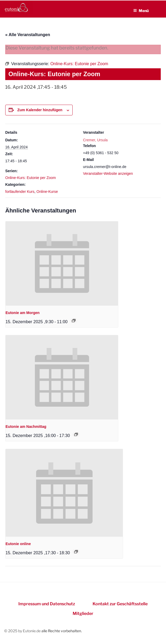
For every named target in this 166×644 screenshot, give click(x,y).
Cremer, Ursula (95, 140)
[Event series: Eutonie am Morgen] (74, 321)
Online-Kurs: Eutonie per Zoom (31, 178)
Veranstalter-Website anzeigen (108, 173)
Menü (141, 11)
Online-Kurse (47, 192)
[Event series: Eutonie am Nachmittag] (76, 434)
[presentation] (62, 264)
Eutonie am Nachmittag (26, 427)
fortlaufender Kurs (20, 192)
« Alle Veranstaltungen (28, 35)
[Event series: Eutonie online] (76, 552)
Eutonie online (18, 544)
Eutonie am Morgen (23, 313)
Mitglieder (83, 614)
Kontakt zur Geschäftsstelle (120, 604)
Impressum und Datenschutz (47, 604)
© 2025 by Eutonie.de (23, 631)
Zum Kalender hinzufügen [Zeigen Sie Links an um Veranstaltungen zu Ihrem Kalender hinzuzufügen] (40, 110)
